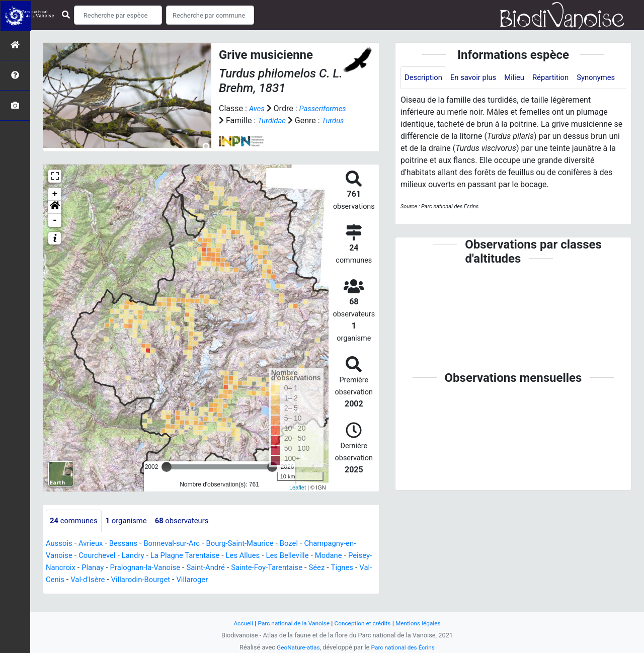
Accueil (236, 623)
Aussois (60, 556)
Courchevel (111, 568)
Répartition (560, 78)
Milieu (522, 78)
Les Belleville (315, 568)
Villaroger (251, 592)
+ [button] (55, 206)
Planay (126, 580)
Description (425, 78)
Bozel (306, 556)
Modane (359, 568)
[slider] (167, 479)
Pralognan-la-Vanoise (182, 580)
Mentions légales (424, 623)
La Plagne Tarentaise (206, 568)
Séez (366, 580)
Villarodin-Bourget (195, 592)
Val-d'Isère (139, 592)
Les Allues (267, 568)
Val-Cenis (97, 592)
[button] (55, 219)
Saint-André (247, 580)
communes (75, 533)
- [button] (55, 232)
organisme (132, 533)
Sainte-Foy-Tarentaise (313, 580)
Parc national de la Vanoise (290, 623)
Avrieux (94, 556)
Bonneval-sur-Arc (180, 556)
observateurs (191, 533)
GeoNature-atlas (296, 647)
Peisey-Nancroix (79, 580)
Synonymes (425, 101)
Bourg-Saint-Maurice (253, 556)
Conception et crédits (365, 623)
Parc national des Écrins (405, 647)
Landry (150, 568)
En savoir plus (478, 78)
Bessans (129, 556)
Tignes (62, 592)
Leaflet (298, 500)
